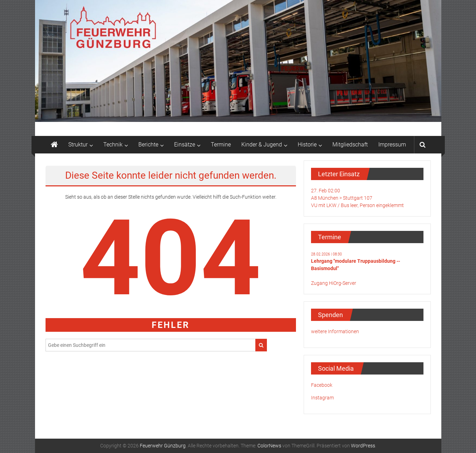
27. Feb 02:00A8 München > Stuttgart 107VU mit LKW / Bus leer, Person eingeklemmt (357, 198)
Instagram (322, 398)
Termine (221, 145)
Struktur (78, 145)
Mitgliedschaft (350, 145)
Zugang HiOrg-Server (334, 283)
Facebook (322, 385)
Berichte (148, 145)
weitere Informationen (335, 331)
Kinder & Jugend (262, 145)
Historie (307, 145)
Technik (113, 145)
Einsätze (185, 145)
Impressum (392, 145)
